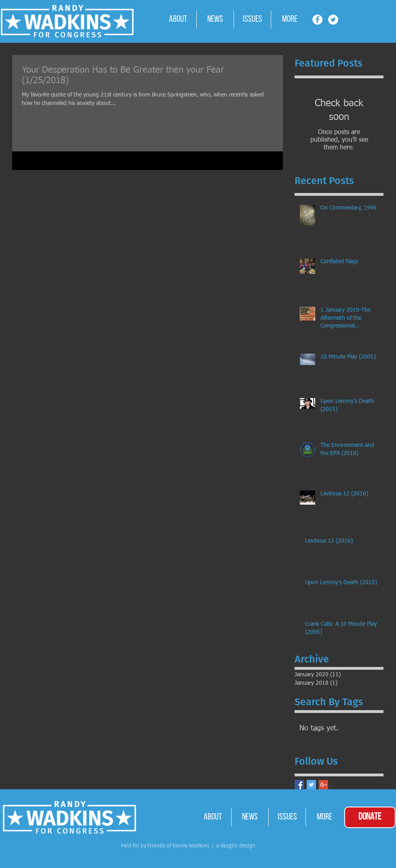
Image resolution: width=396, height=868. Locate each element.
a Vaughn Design (235, 846)
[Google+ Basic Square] (323, 785)
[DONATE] (370, 817)
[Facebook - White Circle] (317, 20)
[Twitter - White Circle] (333, 20)
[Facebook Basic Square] (299, 785)
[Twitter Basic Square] (311, 785)
